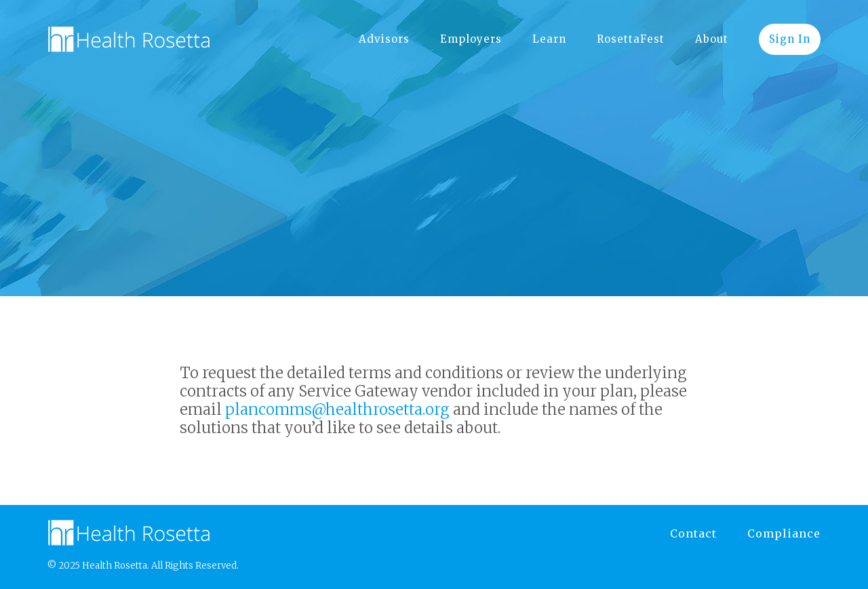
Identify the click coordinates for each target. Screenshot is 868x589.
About (712, 39)
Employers (471, 39)
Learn (549, 39)
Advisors (384, 39)
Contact (693, 533)
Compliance (784, 533)
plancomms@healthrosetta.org (337, 409)
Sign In (790, 39)
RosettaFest (631, 39)
